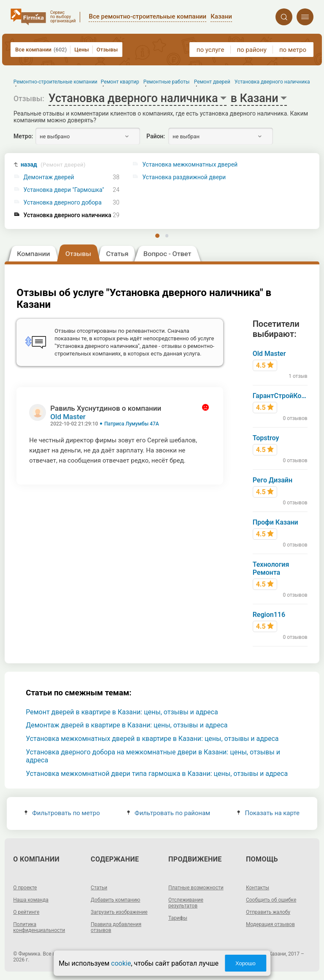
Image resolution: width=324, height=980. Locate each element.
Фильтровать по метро (62, 813)
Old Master (68, 417)
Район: (156, 136)
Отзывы (107, 50)
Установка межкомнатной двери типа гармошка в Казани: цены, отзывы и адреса (157, 774)
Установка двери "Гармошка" (64, 190)
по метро (293, 50)
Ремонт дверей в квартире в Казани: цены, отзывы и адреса (122, 712)
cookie (121, 963)
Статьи (99, 888)
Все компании (41, 50)
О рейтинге (26, 912)
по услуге (211, 50)
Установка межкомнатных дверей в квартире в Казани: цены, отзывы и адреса (152, 739)
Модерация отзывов (270, 924)
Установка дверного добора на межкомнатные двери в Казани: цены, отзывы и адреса (153, 756)
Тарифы (178, 918)
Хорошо (246, 963)
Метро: (23, 136)
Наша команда (31, 900)
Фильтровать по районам (169, 813)
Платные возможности (196, 888)
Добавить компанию (115, 900)
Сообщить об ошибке (271, 900)
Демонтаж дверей (49, 177)
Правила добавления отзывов (116, 927)
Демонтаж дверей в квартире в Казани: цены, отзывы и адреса (127, 725)
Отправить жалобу (268, 912)
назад (53, 165)
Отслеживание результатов (186, 903)
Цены (82, 50)
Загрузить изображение (119, 912)
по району (251, 50)
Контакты (258, 888)
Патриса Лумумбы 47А (131, 424)
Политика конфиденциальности (39, 927)
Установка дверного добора (63, 203)
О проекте (25, 888)
